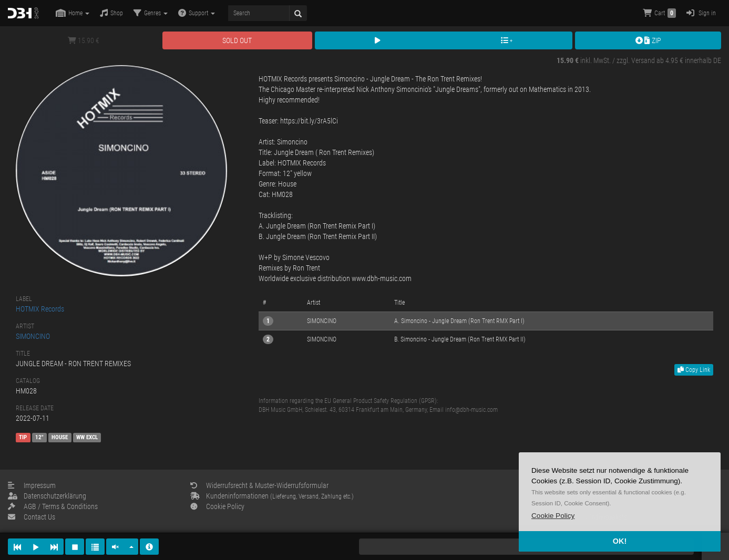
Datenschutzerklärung (47, 496)
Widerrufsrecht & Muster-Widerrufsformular (259, 485)
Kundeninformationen (272, 496)
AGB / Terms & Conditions (53, 506)
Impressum (32, 485)
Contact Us (32, 517)
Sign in (701, 13)
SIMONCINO (33, 336)
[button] (553, 516)
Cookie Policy (217, 506)
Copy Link (694, 370)
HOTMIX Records (40, 309)
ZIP (648, 40)
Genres (151, 13)
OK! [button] (620, 541)
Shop (111, 13)
